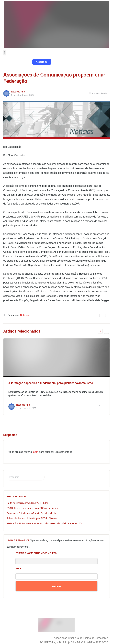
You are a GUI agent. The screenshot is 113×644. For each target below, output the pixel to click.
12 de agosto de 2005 (26, 408)
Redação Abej (18, 92)
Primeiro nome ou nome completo (36, 553)
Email (19, 568)
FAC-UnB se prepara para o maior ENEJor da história (33, 508)
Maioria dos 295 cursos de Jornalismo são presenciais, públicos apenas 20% (44, 523)
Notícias (24, 315)
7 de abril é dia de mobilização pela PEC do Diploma (32, 518)
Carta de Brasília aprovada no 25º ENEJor (27, 503)
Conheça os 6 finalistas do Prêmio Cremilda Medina (32, 513)
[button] (5, 53)
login (35, 452)
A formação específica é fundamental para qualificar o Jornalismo (51, 383)
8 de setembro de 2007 (23, 95)
